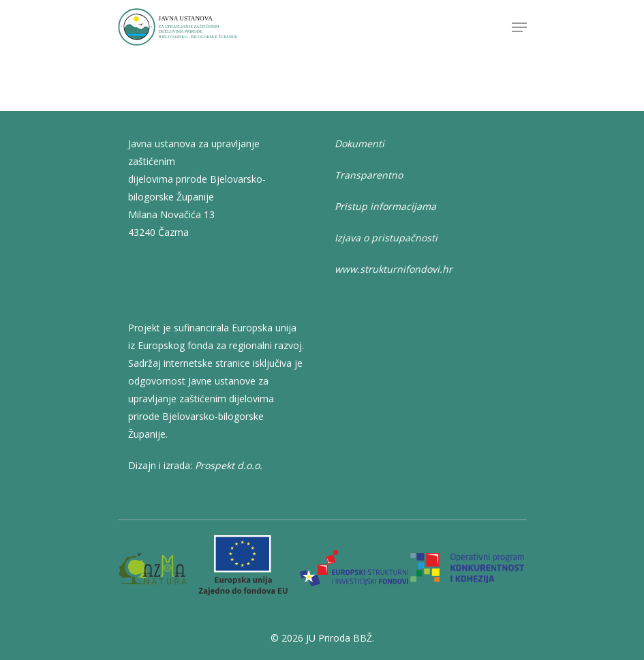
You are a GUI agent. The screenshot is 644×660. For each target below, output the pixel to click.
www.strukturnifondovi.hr (394, 269)
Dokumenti (359, 144)
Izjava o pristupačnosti (386, 238)
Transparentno (369, 175)
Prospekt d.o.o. (229, 465)
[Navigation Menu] (519, 27)
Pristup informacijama (385, 206)
